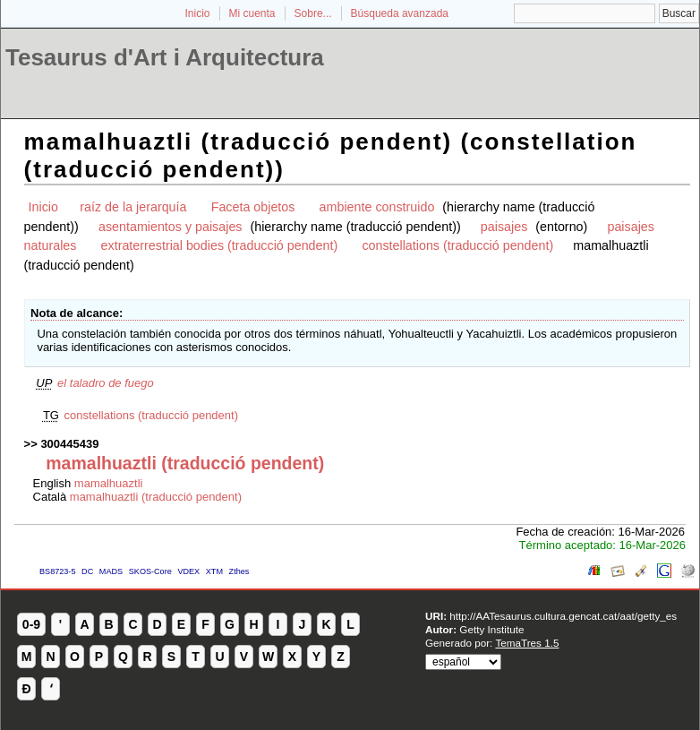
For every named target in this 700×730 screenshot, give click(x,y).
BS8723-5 (57, 571)
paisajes (504, 227)
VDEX (188, 571)
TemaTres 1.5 (527, 643)
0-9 (31, 624)
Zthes (239, 571)
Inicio (197, 13)
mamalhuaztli (109, 483)
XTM (214, 571)
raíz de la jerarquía (133, 207)
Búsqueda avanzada (400, 13)
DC (87, 571)
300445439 (69, 444)
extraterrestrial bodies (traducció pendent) (220, 245)
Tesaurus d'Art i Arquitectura (165, 57)
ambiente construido (377, 207)
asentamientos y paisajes (171, 227)
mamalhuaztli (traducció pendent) (156, 497)
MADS (111, 571)
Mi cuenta (252, 13)
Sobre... (313, 13)
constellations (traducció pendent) (457, 245)
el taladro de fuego (106, 383)
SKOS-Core (150, 571)
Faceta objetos (253, 207)
